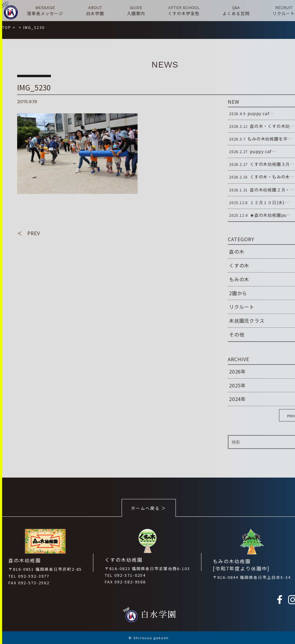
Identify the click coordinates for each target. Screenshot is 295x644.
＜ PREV (29, 233)
